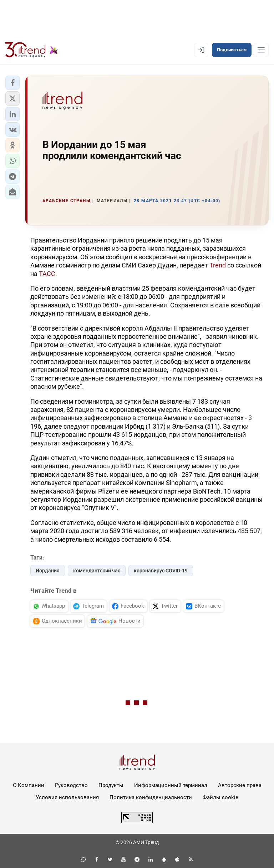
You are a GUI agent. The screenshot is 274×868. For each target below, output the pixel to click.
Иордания (48, 571)
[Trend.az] (32, 50)
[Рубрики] (261, 50)
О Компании (29, 785)
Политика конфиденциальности (151, 797)
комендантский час (97, 571)
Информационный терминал (171, 785)
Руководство (71, 785)
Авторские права (240, 785)
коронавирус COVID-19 (161, 571)
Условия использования (67, 797)
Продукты (111, 785)
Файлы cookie (220, 797)
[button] (12, 83)
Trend (218, 265)
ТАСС (47, 274)
